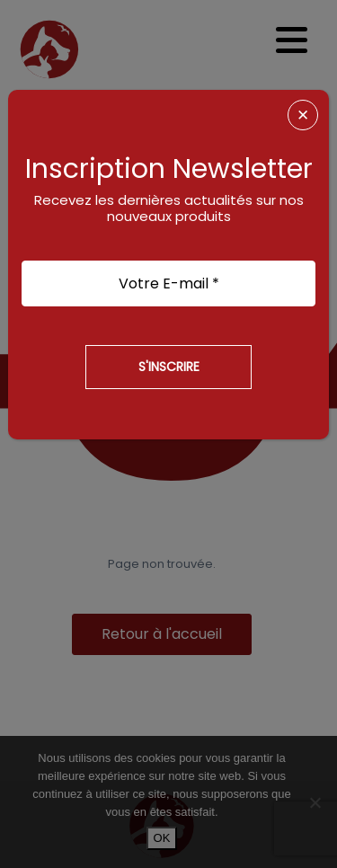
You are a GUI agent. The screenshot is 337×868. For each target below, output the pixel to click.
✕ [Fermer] (303, 115)
